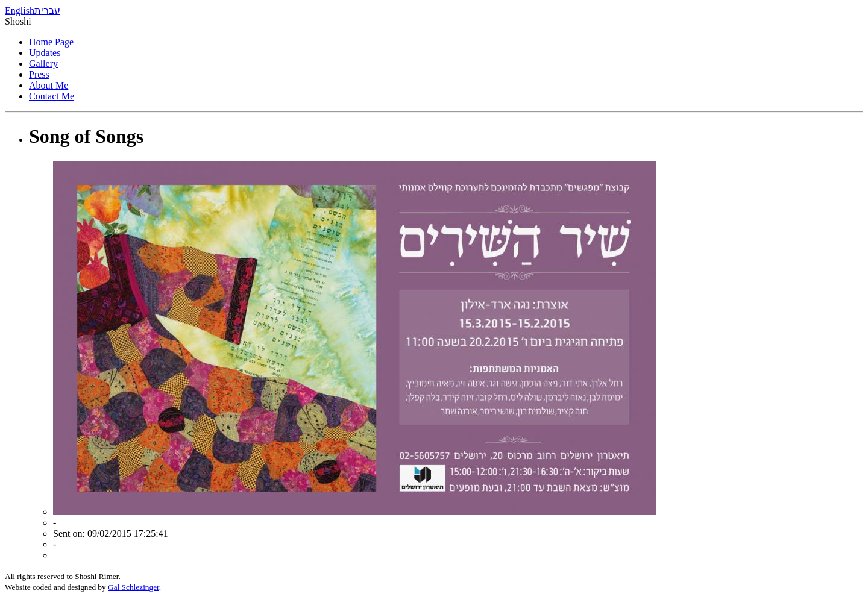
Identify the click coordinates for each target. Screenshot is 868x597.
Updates (45, 53)
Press (39, 74)
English (20, 11)
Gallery (43, 64)
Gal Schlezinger (134, 587)
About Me (49, 85)
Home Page (51, 42)
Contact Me (52, 96)
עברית (47, 11)
